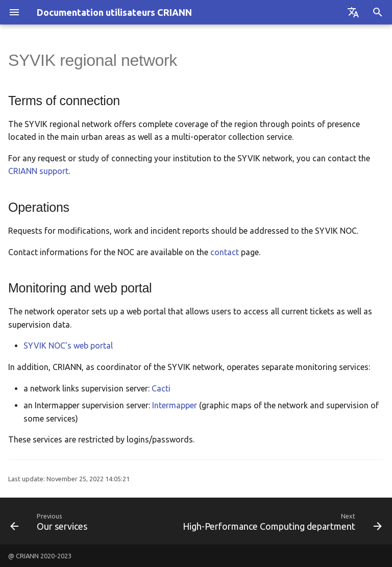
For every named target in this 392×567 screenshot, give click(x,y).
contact (225, 252)
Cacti (161, 388)
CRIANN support (38, 171)
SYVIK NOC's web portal (68, 346)
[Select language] (353, 12)
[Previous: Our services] (50, 521)
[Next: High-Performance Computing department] (281, 521)
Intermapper (175, 405)
